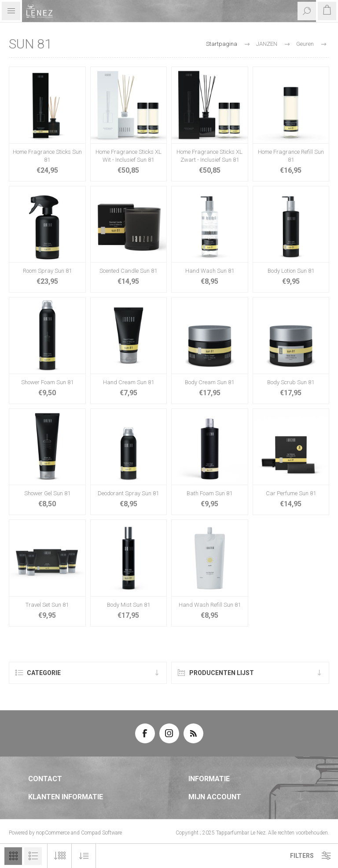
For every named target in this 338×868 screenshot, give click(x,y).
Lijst (33, 856)
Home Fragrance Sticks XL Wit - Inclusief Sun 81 (129, 156)
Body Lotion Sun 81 (291, 271)
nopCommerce (53, 833)
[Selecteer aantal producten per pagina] (60, 856)
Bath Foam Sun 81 (209, 493)
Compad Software (101, 833)
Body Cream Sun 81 (209, 382)
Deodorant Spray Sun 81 (128, 493)
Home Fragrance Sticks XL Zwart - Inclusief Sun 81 (209, 156)
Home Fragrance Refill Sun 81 (291, 156)
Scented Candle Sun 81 (128, 271)
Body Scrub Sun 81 (291, 382)
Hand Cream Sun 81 (129, 382)
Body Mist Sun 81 (129, 605)
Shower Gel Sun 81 (47, 493)
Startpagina (222, 44)
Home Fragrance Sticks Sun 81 (47, 156)
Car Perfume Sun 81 (291, 493)
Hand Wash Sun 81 (210, 271)
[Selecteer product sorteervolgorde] (84, 856)
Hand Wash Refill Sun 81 (210, 605)
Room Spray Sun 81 (47, 271)
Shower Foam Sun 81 (47, 382)
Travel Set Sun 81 (47, 605)
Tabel (13, 856)
